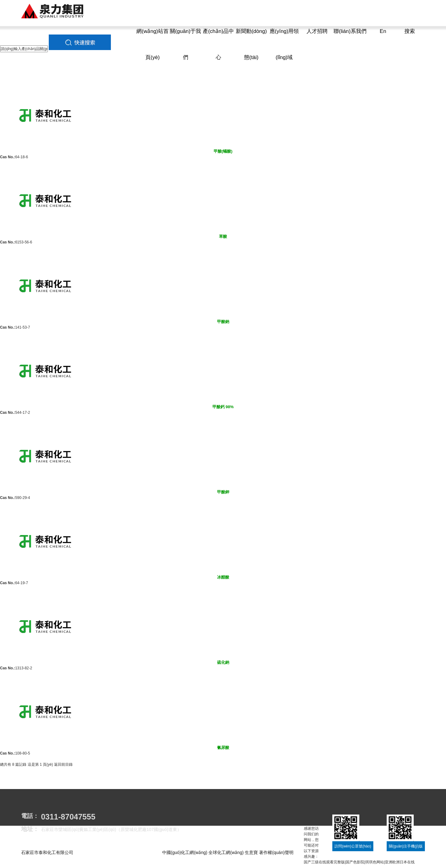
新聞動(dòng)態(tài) (251, 44)
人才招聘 (317, 31)
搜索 (410, 31)
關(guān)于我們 (185, 44)
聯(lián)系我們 (350, 31)
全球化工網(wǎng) (226, 852)
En (383, 31)
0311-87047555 (68, 817)
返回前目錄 (63, 764)
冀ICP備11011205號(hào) (65, 859)
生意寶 (251, 852)
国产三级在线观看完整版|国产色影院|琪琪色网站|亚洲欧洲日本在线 (359, 862)
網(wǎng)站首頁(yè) (152, 44)
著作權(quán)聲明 (276, 852)
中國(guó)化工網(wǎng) (185, 852)
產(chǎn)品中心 (218, 44)
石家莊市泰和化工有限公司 (47, 852)
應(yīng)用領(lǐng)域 (284, 44)
